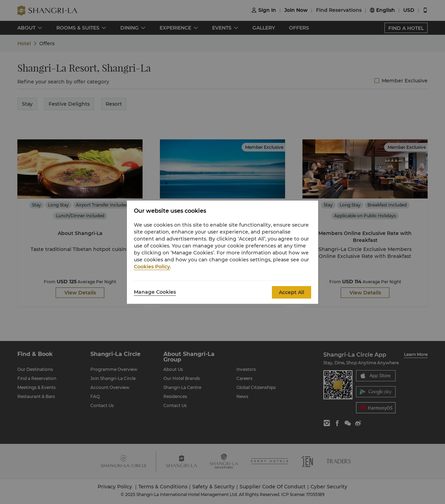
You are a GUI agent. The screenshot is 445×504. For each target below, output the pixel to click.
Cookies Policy (152, 267)
